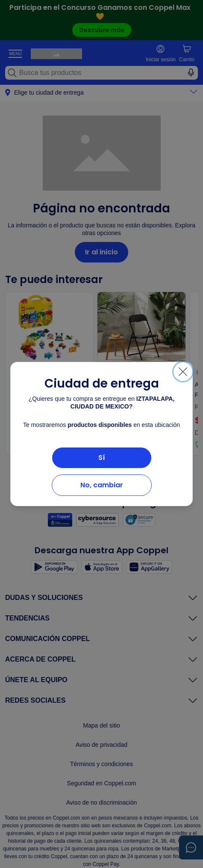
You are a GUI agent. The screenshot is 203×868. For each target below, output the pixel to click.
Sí (102, 458)
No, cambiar (102, 485)
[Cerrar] (183, 372)
